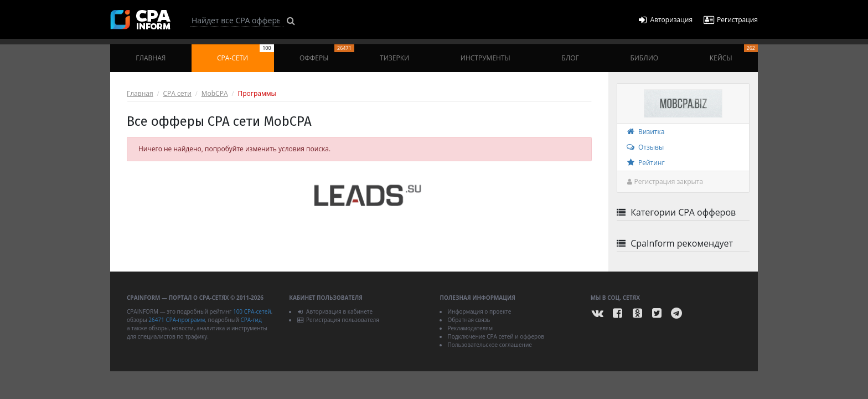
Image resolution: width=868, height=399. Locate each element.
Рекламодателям (470, 328)
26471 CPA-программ (177, 320)
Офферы (327, 53)
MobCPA (215, 93)
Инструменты (485, 58)
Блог (570, 58)
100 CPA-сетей (252, 311)
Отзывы (645, 147)
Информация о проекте (479, 311)
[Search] (237, 21)
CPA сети (177, 93)
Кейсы (734, 53)
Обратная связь (469, 320)
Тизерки (394, 58)
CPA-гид (251, 320)
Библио (644, 58)
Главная (151, 58)
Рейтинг (645, 163)
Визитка (645, 132)
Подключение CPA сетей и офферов (496, 336)
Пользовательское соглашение (489, 345)
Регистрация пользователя (338, 320)
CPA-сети (246, 53)
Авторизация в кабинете (335, 311)
